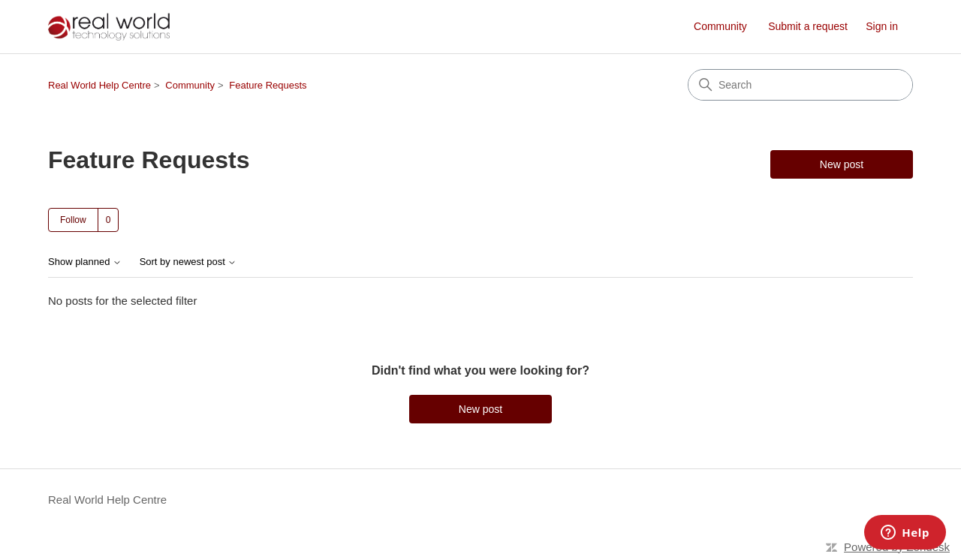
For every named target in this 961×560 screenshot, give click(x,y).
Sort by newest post (188, 262)
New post (842, 164)
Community (720, 26)
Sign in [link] (882, 26)
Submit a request (808, 26)
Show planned (85, 262)
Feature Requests (268, 85)
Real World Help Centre (99, 85)
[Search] (800, 85)
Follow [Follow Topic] (73, 220)
